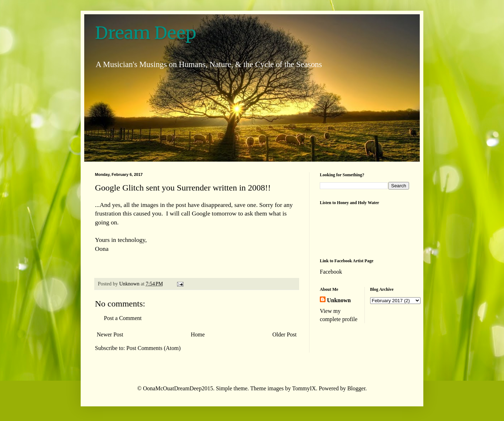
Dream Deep (146, 33)
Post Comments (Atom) (153, 348)
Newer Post (110, 334)
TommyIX (304, 388)
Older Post (284, 334)
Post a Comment (123, 318)
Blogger (356, 388)
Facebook (331, 272)
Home (198, 334)
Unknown (339, 300)
